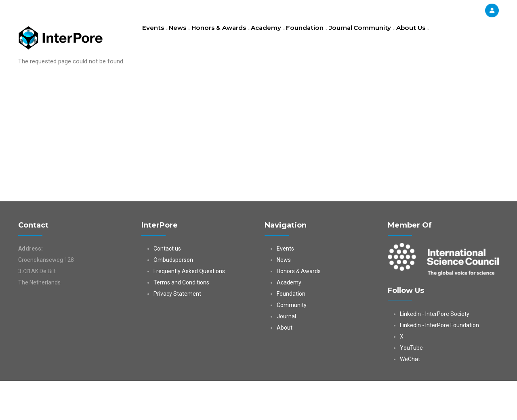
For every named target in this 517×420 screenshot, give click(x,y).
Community (405, 38)
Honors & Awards (233, 38)
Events (157, 38)
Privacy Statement (177, 333)
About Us (161, 74)
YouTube (411, 387)
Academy (285, 38)
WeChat (410, 398)
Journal (367, 38)
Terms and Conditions (181, 322)
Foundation (328, 38)
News (187, 38)
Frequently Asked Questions (189, 310)
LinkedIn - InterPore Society (435, 353)
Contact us (167, 288)
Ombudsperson (173, 299)
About (285, 367)
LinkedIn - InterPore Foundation (439, 364)
